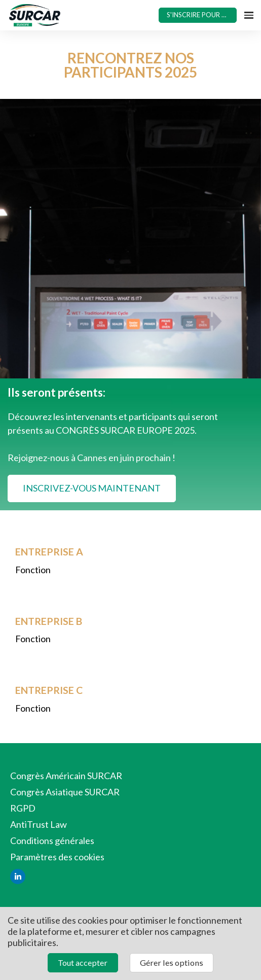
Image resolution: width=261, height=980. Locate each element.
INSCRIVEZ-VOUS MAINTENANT (92, 488)
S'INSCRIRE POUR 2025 (202, 15)
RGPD (23, 808)
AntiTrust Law (39, 824)
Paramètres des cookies (57, 857)
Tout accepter (83, 963)
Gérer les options (172, 963)
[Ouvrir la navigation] (249, 15)
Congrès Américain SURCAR (66, 776)
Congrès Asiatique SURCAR (65, 792)
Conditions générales (52, 841)
